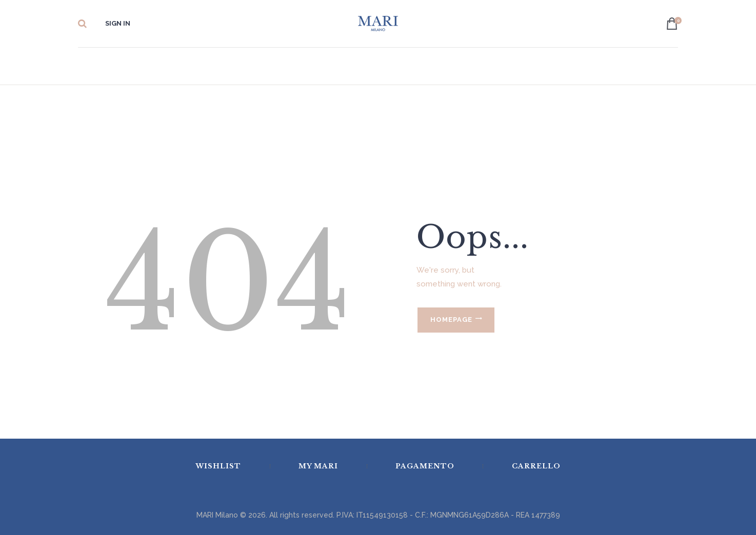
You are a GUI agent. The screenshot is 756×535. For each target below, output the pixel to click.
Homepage (451, 320)
